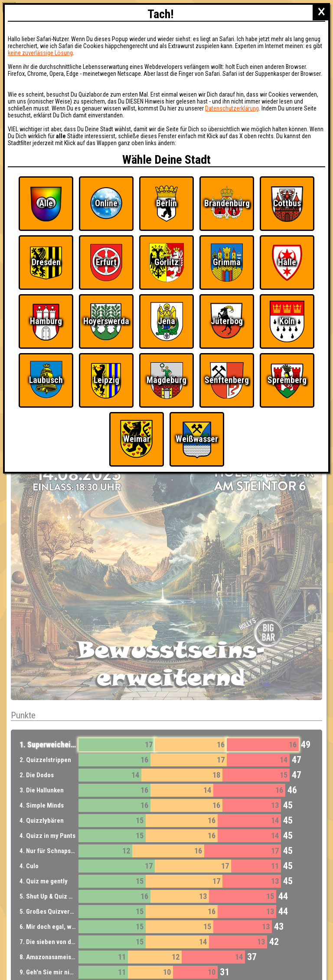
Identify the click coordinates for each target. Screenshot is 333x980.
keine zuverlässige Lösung (40, 53)
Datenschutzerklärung (232, 108)
